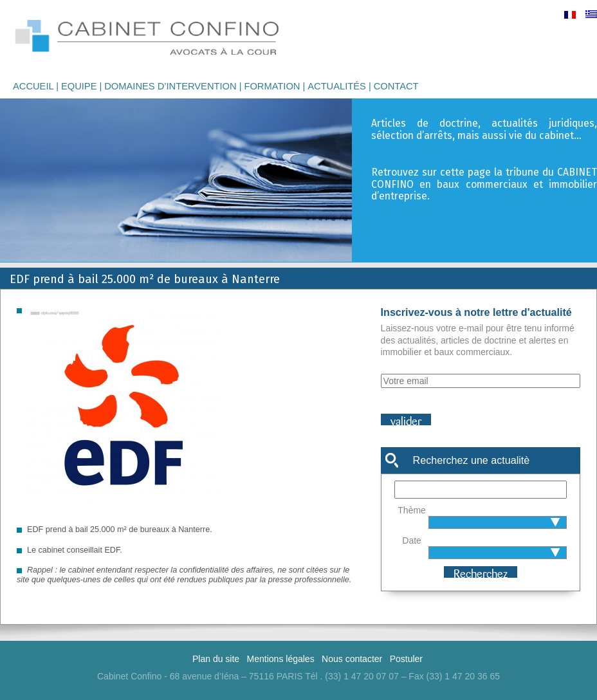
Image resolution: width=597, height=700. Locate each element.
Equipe (79, 86)
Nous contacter (352, 659)
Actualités (337, 86)
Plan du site (216, 659)
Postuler (406, 659)
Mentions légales (281, 659)
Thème (412, 510)
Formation (272, 86)
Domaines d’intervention (170, 86)
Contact (396, 86)
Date (412, 540)
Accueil (33, 86)
